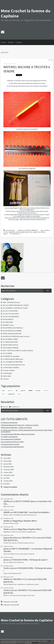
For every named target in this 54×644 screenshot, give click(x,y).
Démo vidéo (7, 376)
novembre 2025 (9, 470)
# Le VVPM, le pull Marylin (9, 437)
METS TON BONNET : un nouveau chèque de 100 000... (28, 550)
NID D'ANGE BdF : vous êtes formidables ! (32, 512)
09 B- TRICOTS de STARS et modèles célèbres (18, 351)
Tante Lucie (9, 529)
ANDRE (7, 512)
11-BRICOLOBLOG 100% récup (13, 359)
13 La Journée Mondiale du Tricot (14, 365)
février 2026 (7, 461)
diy (17, 390)
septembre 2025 (9, 475)
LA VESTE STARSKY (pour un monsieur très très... (27, 503)
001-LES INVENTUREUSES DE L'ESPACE (16, 305)
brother (43, 232)
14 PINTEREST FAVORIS (11, 368)
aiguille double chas (27, 232)
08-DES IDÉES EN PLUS (11, 345)
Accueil (4, 42)
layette (10, 390)
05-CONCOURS (8, 322)
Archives (11, 42)
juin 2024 (6, 484)
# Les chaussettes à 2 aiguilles (11, 439)
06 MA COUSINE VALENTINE (12, 334)
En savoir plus (28, 642)
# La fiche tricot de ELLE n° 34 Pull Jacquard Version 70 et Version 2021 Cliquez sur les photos (27, 431)
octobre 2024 (8, 481)
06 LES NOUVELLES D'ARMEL (12, 331)
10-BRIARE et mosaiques (11, 356)
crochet (38, 390)
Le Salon (6, 379)
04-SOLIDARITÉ (8, 319)
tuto (3, 390)
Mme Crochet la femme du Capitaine (26, 13)
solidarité (11, 394)
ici (36, 213)
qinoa (6, 549)
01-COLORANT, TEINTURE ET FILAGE (15, 308)
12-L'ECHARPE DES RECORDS (13, 362)
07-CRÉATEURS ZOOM (10, 342)
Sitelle (6, 501)
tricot (30, 390)
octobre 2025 (8, 472)
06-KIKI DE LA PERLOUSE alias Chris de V (16, 336)
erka (39, 232)
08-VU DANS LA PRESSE (11, 348)
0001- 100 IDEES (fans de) (11, 302)
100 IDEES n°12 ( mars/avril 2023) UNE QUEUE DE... (27, 539)
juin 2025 (6, 478)
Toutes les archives (10, 487)
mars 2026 (7, 458)
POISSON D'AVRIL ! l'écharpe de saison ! (30, 560)
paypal (5, 234)
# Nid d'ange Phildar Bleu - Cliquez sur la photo (16, 428)
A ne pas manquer (9, 370)
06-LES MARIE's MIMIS (10, 339)
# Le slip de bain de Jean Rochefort (12, 447)
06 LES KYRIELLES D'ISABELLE (13, 328)
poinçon (18, 232)
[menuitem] (4, 42)
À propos (19, 42)
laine (19, 394)
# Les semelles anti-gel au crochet (12, 442)
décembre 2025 (9, 467)
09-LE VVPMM (7, 353)
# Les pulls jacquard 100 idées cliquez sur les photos (18, 434)
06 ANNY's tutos (8, 325)
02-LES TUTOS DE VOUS (11, 314)
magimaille (12, 232)
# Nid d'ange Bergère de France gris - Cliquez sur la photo (20, 425)
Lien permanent (9, 230)
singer (35, 232)
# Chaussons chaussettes (9, 423)
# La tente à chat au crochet (10, 444)
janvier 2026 (7, 464)
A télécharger (8, 373)
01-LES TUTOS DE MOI (10, 311)
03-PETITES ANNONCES (11, 317)
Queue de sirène (11, 538)
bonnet (46, 390)
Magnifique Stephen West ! (25, 521)
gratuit (23, 390)
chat (3, 394)
